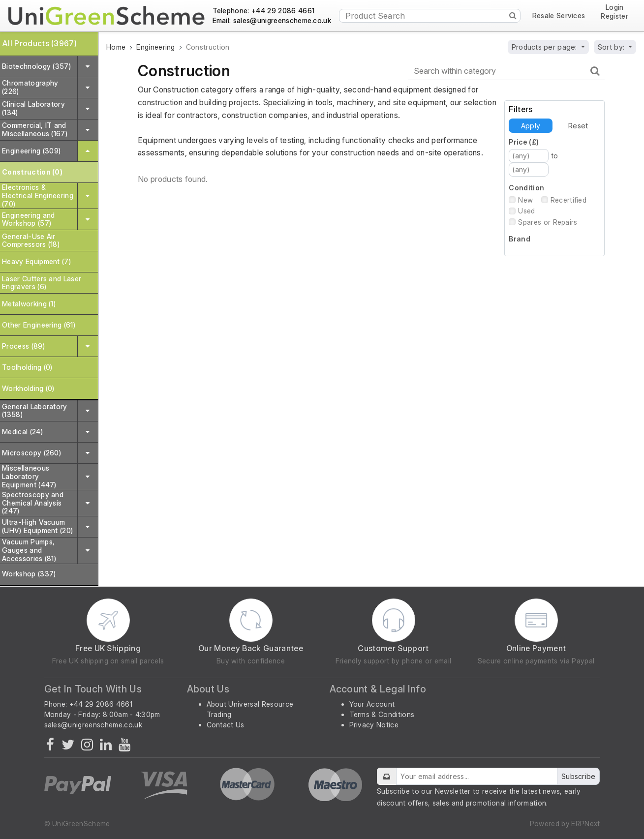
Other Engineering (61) (39, 325)
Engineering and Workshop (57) (29, 219)
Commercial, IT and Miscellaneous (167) (35, 129)
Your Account (372, 704)
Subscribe (579, 776)
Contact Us (226, 725)
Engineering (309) (31, 151)
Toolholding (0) (27, 367)
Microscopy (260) (31, 453)
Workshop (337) (29, 574)
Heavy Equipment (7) (36, 261)
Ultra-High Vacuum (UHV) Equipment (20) (37, 526)
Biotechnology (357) (36, 66)
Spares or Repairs (548, 222)
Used (526, 211)
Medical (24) (22, 432)
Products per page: (545, 47)
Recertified (569, 200)
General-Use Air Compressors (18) (31, 240)
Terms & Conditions (382, 714)
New (525, 200)
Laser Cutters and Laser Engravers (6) (42, 283)
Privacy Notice (374, 725)
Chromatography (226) (30, 87)
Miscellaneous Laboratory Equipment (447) (29, 476)
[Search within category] (506, 71)
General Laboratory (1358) (35, 411)
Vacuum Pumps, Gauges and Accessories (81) (29, 550)
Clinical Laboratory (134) (33, 108)
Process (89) (23, 346)
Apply (531, 126)
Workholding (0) (28, 388)
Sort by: (612, 47)
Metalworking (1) (29, 304)
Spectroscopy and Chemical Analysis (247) (33, 503)
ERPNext (585, 824)
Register (614, 16)
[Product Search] (430, 16)
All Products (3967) (39, 43)
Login (615, 8)
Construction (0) (32, 172)
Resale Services (559, 16)
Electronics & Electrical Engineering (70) (38, 195)
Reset (578, 126)
